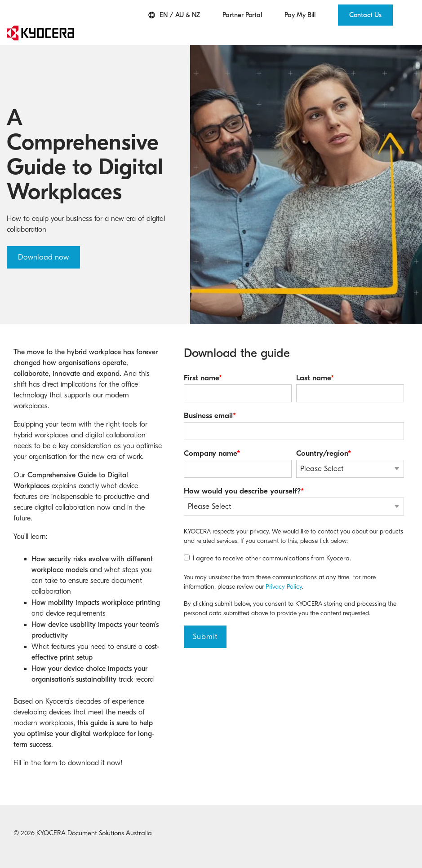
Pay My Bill (300, 15)
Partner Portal (242, 15)
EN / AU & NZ (174, 15)
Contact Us (365, 15)
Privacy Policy (284, 587)
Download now (43, 257)
